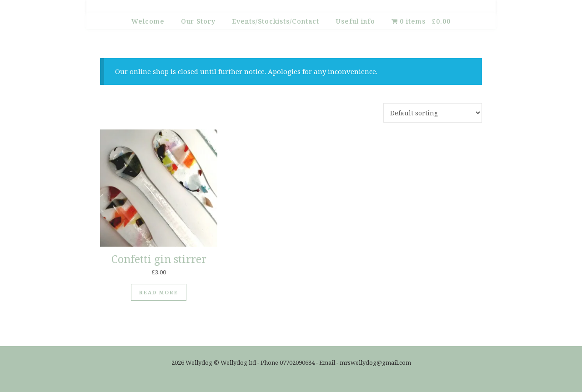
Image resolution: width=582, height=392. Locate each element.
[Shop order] (433, 113)
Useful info (355, 21)
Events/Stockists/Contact (276, 21)
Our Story (198, 21)
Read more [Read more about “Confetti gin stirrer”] (159, 292)
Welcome (148, 21)
